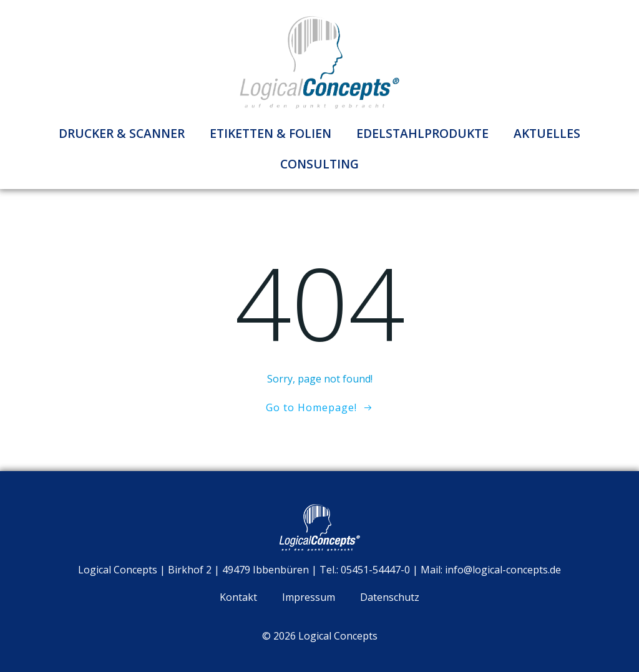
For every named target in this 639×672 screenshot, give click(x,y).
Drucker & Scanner (122, 133)
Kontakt (238, 597)
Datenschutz (390, 597)
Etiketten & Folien (271, 133)
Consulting (319, 164)
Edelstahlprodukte (422, 133)
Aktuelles (547, 133)
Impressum (309, 597)
